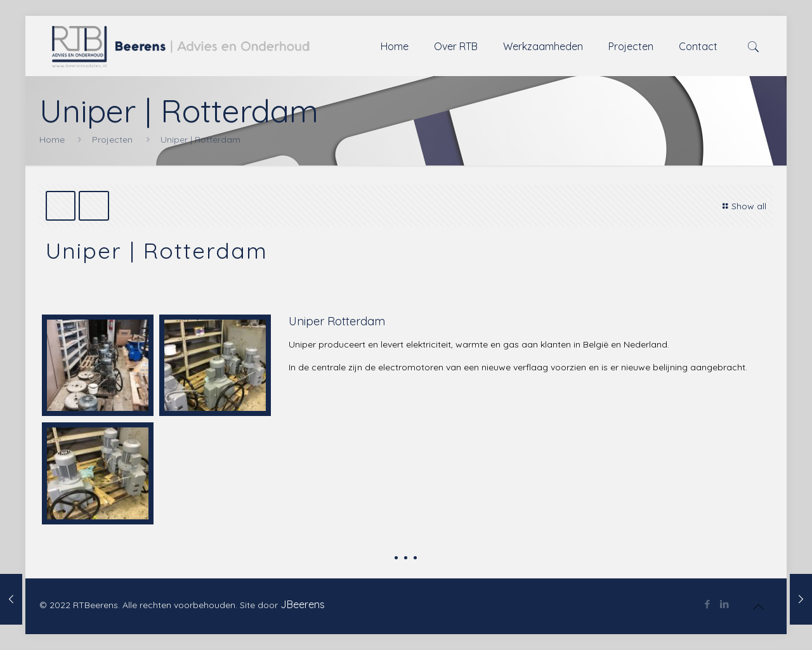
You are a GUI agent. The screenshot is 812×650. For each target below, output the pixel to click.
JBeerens (303, 604)
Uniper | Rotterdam (200, 140)
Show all (743, 206)
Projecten (112, 140)
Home (52, 140)
